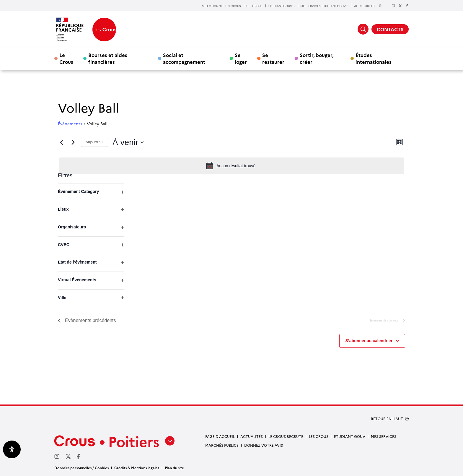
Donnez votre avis (264, 445)
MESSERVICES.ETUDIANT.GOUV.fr (325, 6)
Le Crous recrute (286, 436)
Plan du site (174, 468)
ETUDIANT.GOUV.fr (281, 6)
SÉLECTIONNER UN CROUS (221, 6)
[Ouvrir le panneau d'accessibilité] (12, 449)
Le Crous (66, 58)
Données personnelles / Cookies (81, 468)
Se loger (241, 58)
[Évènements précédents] (61, 142)
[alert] (231, 166)
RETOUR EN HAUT (387, 419)
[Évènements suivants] (73, 142)
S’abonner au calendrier (369, 341)
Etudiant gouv (350, 436)
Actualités (252, 436)
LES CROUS (254, 6)
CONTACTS (390, 29)
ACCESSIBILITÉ (368, 6)
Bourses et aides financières (108, 58)
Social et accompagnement (184, 58)
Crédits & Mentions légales (137, 468)
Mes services (384, 436)
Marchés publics (222, 445)
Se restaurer (273, 58)
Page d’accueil (220, 436)
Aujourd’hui (94, 142)
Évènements (70, 124)
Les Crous (319, 436)
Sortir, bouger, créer (317, 58)
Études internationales (374, 58)
